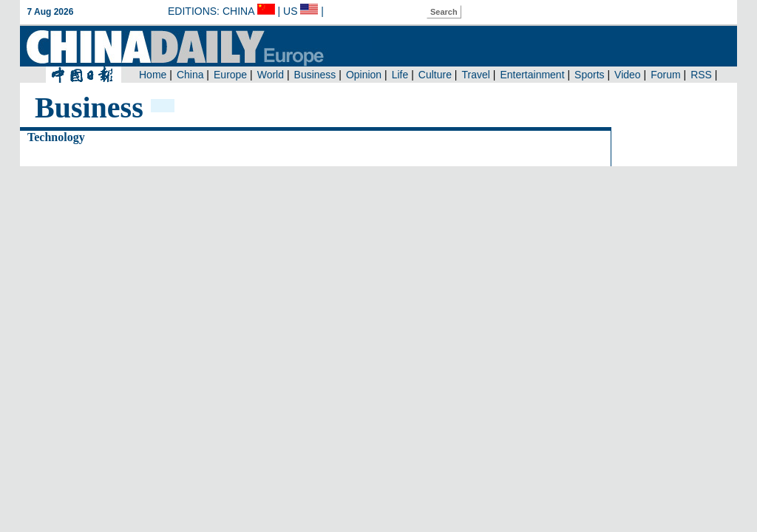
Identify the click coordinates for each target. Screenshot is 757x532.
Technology (56, 137)
